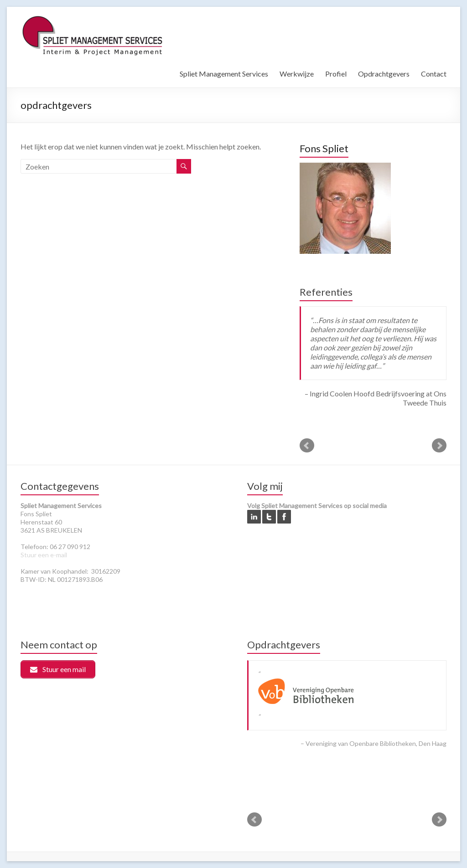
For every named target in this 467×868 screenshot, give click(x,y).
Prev (307, 446)
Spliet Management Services (224, 74)
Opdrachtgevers (384, 74)
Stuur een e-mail (44, 555)
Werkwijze (297, 74)
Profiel (336, 74)
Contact (434, 74)
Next (439, 446)
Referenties (326, 292)
